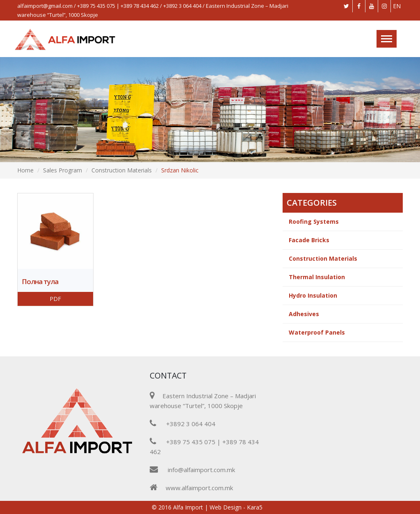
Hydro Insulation (313, 295)
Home (25, 170)
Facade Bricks (309, 240)
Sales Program (63, 170)
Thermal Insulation (317, 277)
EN (397, 6)
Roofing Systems (314, 221)
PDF (55, 299)
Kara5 (255, 507)
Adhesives (304, 314)
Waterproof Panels (317, 332)
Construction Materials (122, 170)
